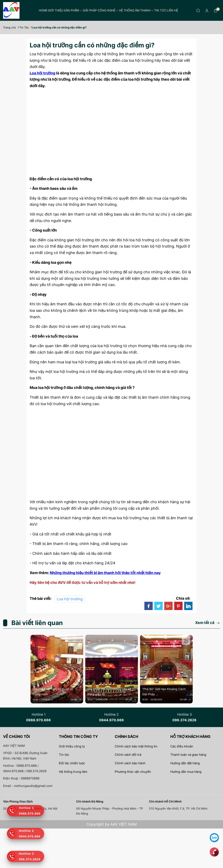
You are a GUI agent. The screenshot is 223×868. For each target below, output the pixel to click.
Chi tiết (76, 699)
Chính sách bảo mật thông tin (136, 746)
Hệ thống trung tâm (73, 772)
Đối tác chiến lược (72, 763)
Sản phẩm (73, 10)
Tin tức (160, 10)
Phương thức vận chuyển (133, 772)
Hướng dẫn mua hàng (186, 772)
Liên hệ (172, 10)
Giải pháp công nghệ (101, 10)
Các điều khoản (182, 746)
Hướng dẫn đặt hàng (185, 763)
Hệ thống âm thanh (136, 10)
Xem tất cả (208, 623)
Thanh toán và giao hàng (188, 755)
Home (43, 10)
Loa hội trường (70, 599)
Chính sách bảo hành (130, 763)
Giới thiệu (56, 10)
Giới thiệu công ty (72, 746)
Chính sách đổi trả (128, 755)
